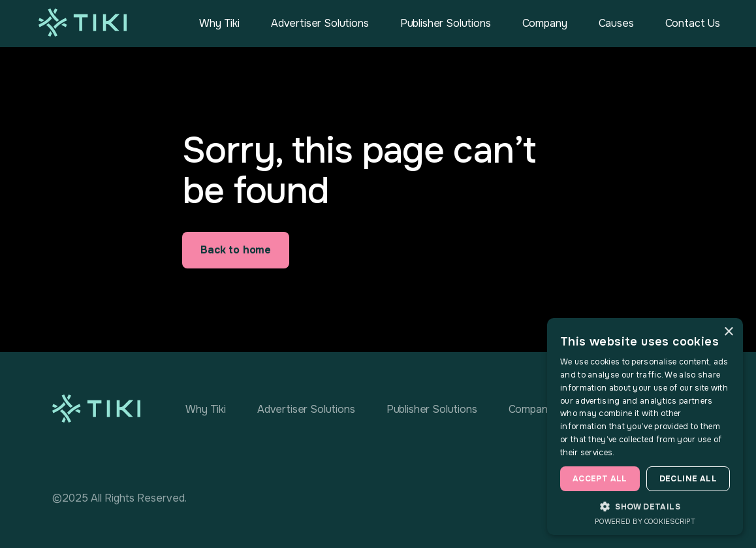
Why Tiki (219, 23)
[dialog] (645, 427)
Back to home (236, 250)
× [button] (728, 332)
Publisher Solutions (446, 23)
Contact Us (693, 23)
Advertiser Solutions (320, 23)
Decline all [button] (688, 479)
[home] (83, 23)
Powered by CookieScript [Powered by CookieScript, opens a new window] (645, 521)
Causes (616, 23)
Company (545, 23)
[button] (645, 506)
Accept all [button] (600, 479)
